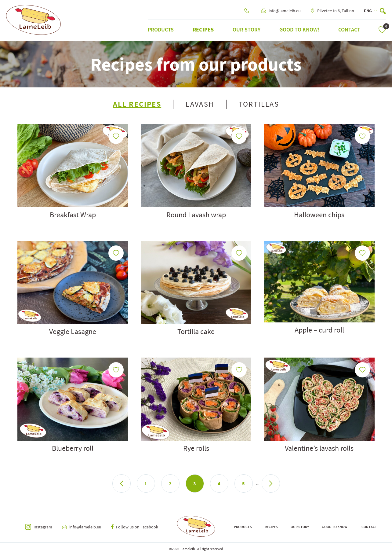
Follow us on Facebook (135, 527)
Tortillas (259, 104)
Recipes (203, 29)
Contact (349, 29)
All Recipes (137, 104)
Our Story (247, 29)
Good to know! (299, 29)
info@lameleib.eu (281, 11)
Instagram (39, 527)
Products (161, 29)
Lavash (200, 104)
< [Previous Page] (122, 483)
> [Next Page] (271, 483)
